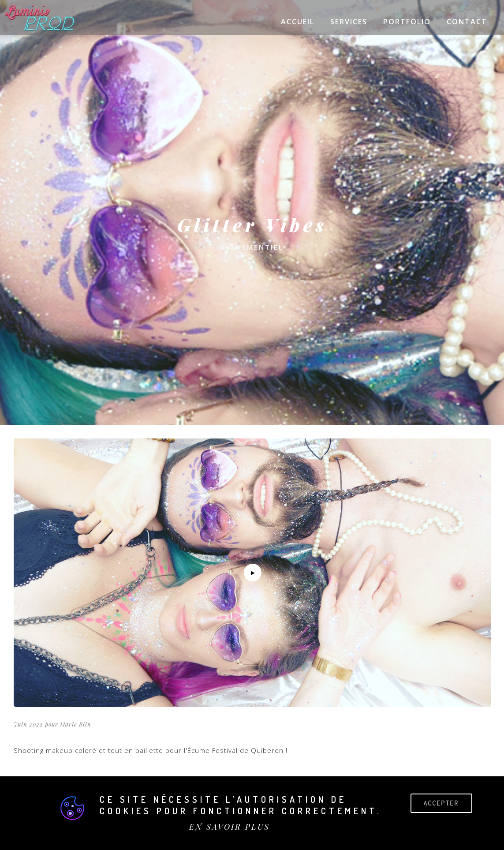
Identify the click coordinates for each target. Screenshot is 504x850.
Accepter (441, 803)
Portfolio (407, 22)
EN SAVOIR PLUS (230, 827)
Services (349, 22)
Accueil (298, 22)
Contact (467, 22)
